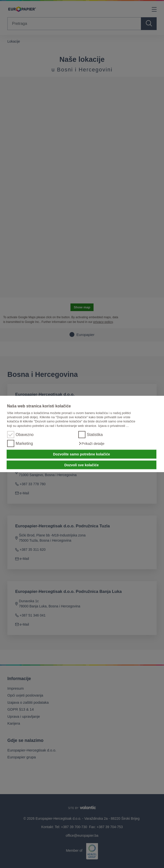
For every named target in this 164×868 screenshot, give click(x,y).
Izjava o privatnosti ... (113, 426)
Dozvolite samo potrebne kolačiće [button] (82, 454)
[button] (91, 444)
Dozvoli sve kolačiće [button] (82, 465)
